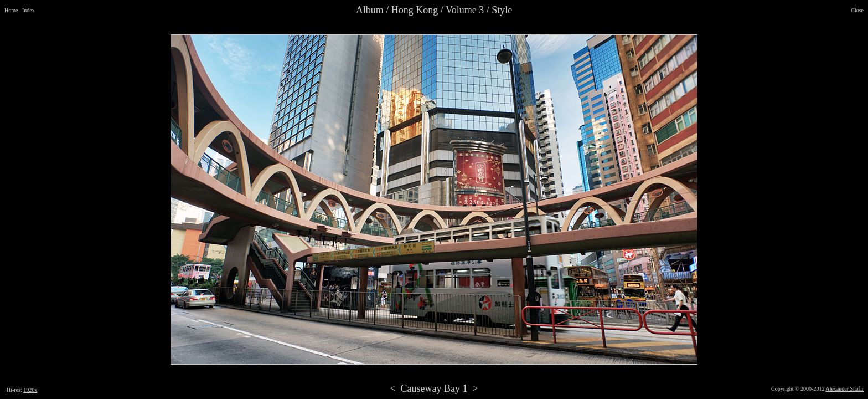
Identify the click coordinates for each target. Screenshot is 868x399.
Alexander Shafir (844, 389)
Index (29, 10)
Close (857, 10)
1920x (30, 390)
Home (11, 10)
